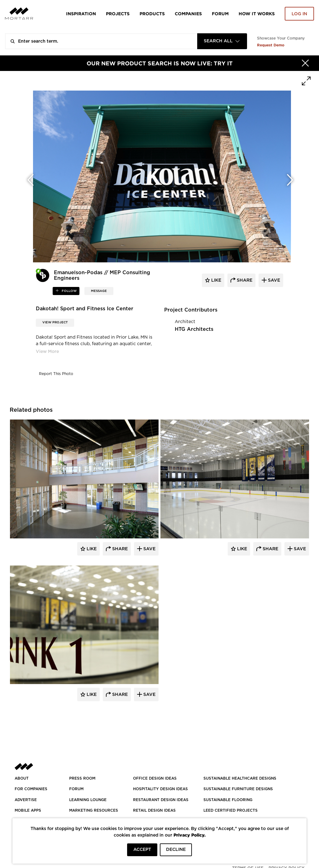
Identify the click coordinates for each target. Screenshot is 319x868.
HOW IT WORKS (257, 14)
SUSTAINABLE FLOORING (228, 800)
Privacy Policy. (190, 835)
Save (149, 549)
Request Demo (271, 45)
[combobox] (222, 41)
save (273, 280)
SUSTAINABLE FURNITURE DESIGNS (238, 789)
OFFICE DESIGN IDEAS (155, 778)
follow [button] (69, 291)
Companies (188, 14)
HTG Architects (194, 329)
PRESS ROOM (82, 778)
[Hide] (305, 63)
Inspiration (81, 14)
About (22, 778)
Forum (220, 14)
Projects (118, 14)
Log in (299, 14)
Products (152, 14)
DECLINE (176, 850)
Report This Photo (56, 374)
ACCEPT (142, 850)
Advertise (26, 800)
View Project (55, 322)
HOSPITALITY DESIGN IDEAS (160, 789)
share (244, 280)
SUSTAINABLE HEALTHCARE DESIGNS (240, 778)
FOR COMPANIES (31, 789)
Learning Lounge (88, 800)
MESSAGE (99, 291)
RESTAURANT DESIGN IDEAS (161, 800)
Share (119, 549)
